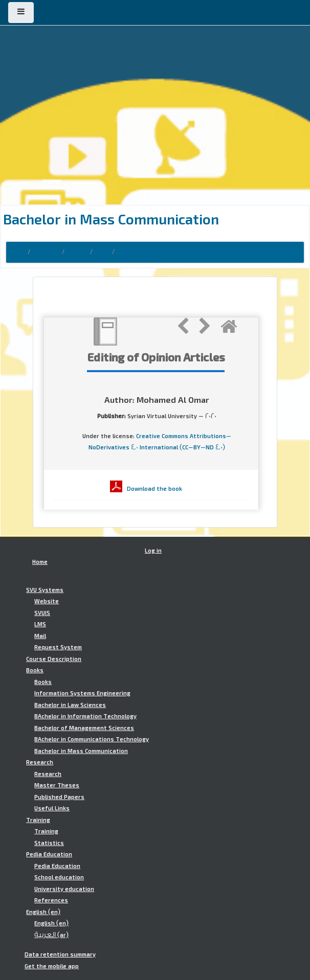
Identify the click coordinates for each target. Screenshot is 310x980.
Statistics (49, 843)
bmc (102, 252)
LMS (40, 624)
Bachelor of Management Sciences (84, 728)
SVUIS (42, 613)
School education (59, 877)
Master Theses (57, 785)
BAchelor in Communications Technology (92, 739)
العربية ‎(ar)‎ (51, 935)
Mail (40, 636)
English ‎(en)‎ (43, 912)
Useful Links (52, 808)
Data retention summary (60, 954)
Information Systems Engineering (82, 693)
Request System (58, 647)
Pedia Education (49, 854)
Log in (153, 551)
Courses (46, 252)
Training (38, 820)
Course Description (54, 659)
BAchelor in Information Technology (85, 716)
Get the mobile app (52, 966)
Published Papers (59, 797)
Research (40, 762)
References (51, 900)
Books (77, 252)
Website (47, 601)
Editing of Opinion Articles (156, 252)
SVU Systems (45, 590)
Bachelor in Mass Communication (81, 751)
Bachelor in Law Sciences (70, 705)
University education (64, 889)
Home (16, 252)
